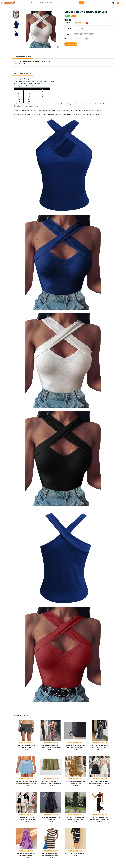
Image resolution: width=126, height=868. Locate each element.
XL (82, 38)
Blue (86, 35)
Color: (67, 35)
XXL (78, 38)
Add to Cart (71, 44)
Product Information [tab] (23, 73)
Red (81, 35)
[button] (113, 3)
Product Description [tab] (22, 56)
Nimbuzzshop (81, 23)
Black (76, 35)
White (91, 35)
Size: (66, 38)
